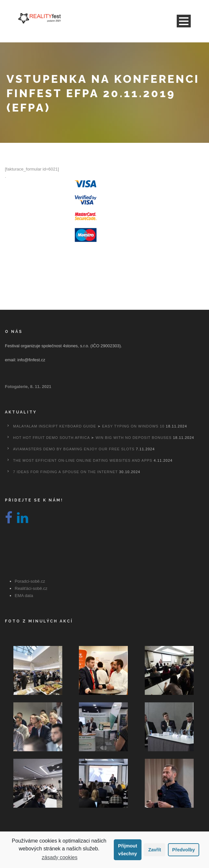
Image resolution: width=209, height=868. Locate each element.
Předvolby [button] (184, 850)
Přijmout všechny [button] (127, 850)
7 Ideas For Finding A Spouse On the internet (65, 472)
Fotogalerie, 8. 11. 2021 (28, 387)
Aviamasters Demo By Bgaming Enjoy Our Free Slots (74, 449)
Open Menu (184, 21)
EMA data (24, 596)
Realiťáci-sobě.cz (31, 588)
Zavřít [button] (155, 850)
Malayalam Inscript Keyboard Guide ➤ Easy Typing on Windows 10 (89, 426)
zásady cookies (60, 857)
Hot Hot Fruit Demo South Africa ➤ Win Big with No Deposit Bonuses (92, 438)
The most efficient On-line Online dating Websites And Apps (83, 460)
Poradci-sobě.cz (30, 581)
